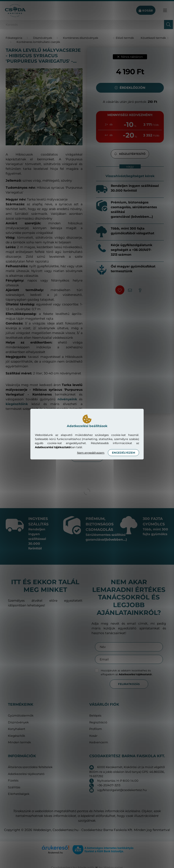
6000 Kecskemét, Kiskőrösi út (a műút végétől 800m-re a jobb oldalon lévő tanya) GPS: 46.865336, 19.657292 (127, 772)
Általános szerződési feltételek (30, 767)
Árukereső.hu (55, 853)
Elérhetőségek (19, 794)
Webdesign (42, 830)
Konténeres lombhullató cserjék (38, 42)
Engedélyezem (123, 452)
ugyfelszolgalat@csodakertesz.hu (122, 790)
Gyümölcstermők (21, 716)
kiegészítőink (17, 404)
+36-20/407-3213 (109, 785)
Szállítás (14, 787)
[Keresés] (87, 25)
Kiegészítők (17, 736)
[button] (130, 154)
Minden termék (19, 742)
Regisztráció (98, 722)
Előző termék (125, 38)
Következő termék (153, 38)
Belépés (95, 716)
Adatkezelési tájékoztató (26, 774)
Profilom (96, 729)
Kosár (93, 736)
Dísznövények (43, 38)
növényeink (67, 399)
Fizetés (13, 780)
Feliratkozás (129, 684)
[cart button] (146, 11)
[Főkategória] (14, 38)
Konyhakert (17, 729)
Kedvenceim (99, 742)
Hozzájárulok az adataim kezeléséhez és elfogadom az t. (127, 672)
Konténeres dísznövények (81, 38)
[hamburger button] (165, 10)
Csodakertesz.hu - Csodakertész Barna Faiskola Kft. (93, 830)
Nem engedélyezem (91, 452)
